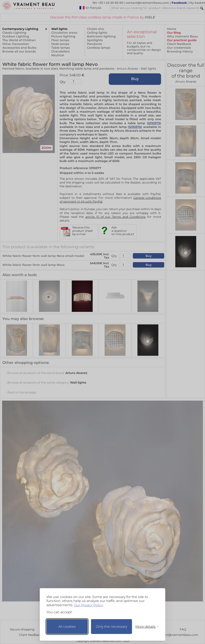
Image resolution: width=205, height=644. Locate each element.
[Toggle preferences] (145, 627)
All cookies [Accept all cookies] (67, 627)
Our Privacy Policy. (89, 605)
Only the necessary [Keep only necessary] (111, 627)
